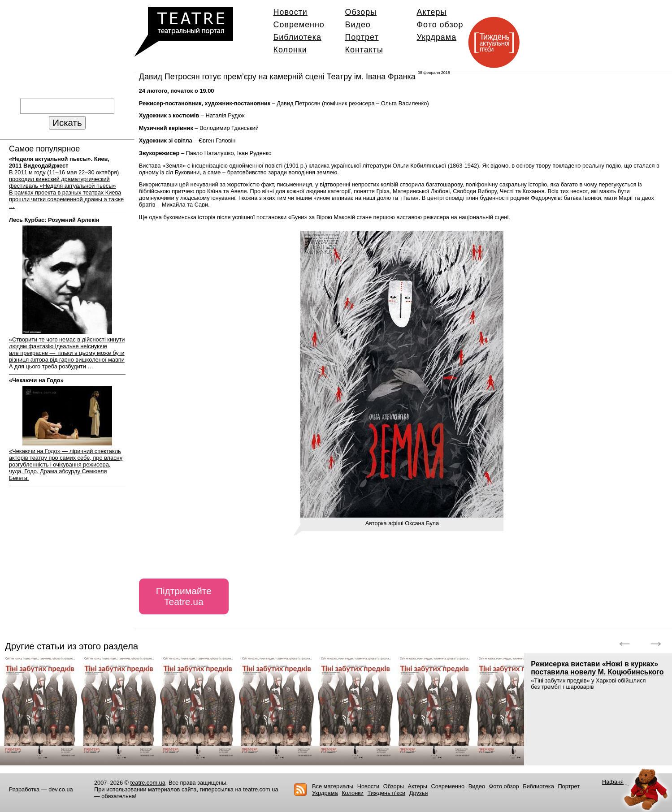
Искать (67, 123)
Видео (358, 25)
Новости (290, 12)
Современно (299, 25)
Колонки (290, 50)
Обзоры (361, 12)
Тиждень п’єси (387, 793)
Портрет (362, 37)
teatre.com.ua (148, 783)
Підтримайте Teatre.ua (184, 596)
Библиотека (297, 37)
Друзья (419, 793)
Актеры (432, 12)
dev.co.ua (61, 789)
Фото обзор (440, 25)
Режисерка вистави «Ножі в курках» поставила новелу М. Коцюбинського (597, 668)
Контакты (364, 50)
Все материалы (333, 786)
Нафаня (613, 782)
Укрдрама (437, 37)
